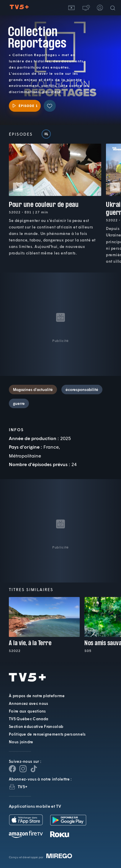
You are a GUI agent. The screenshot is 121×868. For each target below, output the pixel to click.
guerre (19, 403)
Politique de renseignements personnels (47, 734)
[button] (86, 8)
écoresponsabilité (82, 390)
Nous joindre (21, 742)
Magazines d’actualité (33, 390)
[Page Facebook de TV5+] (12, 769)
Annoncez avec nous (28, 703)
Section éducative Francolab (36, 726)
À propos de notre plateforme (37, 696)
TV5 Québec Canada (28, 719)
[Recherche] (114, 8)
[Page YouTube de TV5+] (34, 769)
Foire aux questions (27, 711)
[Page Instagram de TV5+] (23, 769)
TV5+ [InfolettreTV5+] (23, 787)
